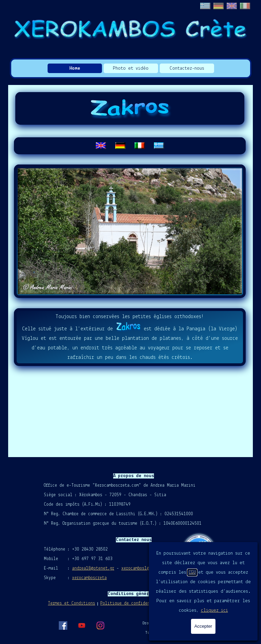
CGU (192, 572)
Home (75, 68)
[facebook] (63, 625)
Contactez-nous (187, 68)
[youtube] (82, 625)
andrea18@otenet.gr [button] (93, 568)
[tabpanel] (130, 146)
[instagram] (100, 625)
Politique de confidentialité (133, 603)
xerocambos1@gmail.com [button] (146, 568)
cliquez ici (214, 611)
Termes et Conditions (72, 603)
